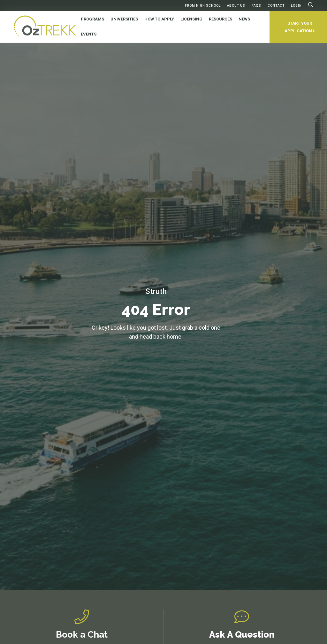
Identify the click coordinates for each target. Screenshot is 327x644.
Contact (276, 6)
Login (296, 6)
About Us (236, 6)
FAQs (256, 6)
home (174, 337)
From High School (203, 6)
